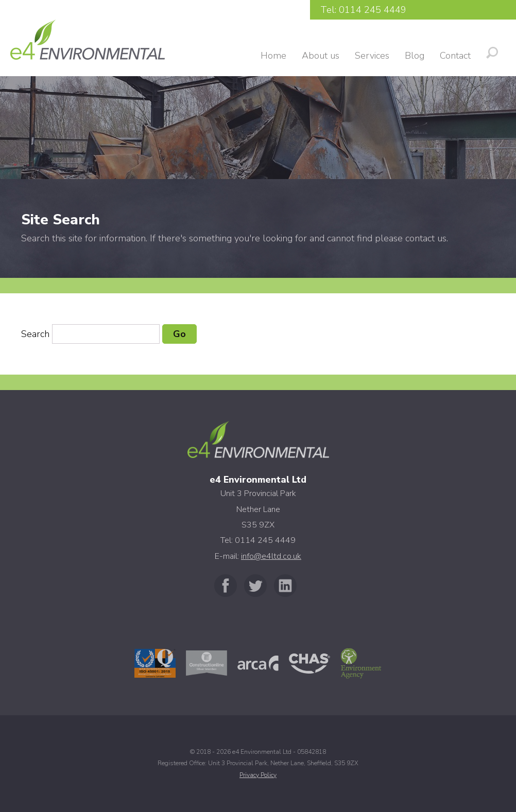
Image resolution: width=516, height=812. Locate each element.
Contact (455, 56)
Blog (415, 56)
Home (273, 56)
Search (35, 334)
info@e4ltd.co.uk (271, 556)
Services (372, 56)
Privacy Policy (258, 775)
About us (321, 56)
